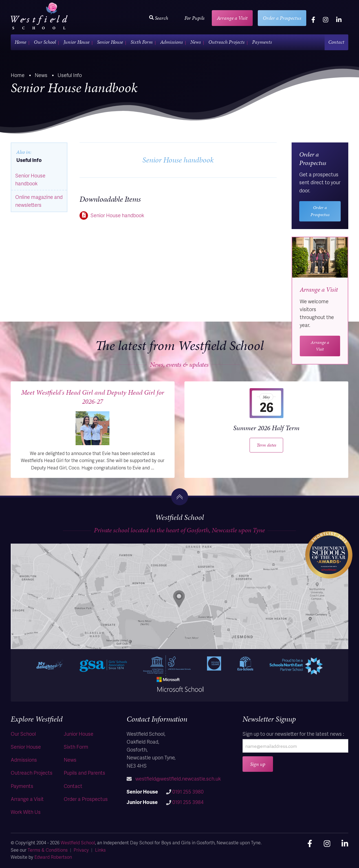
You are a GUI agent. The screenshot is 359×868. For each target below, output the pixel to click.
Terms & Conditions (48, 850)
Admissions (171, 42)
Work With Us (26, 812)
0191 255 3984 (188, 802)
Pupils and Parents (84, 773)
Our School (45, 42)
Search (159, 18)
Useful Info (29, 160)
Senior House (110, 42)
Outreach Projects (226, 42)
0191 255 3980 (188, 791)
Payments (262, 42)
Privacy (81, 850)
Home (20, 42)
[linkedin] (339, 19)
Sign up (258, 764)
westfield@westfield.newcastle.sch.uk (178, 778)
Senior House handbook (117, 215)
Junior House (76, 42)
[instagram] (326, 19)
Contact (336, 42)
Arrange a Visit (232, 18)
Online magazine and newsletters (39, 201)
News (196, 42)
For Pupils (194, 18)
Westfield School (78, 842)
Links (100, 850)
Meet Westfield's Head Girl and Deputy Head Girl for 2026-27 (93, 397)
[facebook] (313, 19)
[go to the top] (180, 497)
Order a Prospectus (282, 18)
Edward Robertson (53, 857)
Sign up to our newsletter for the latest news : (293, 734)
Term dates (266, 445)
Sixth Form (142, 42)
